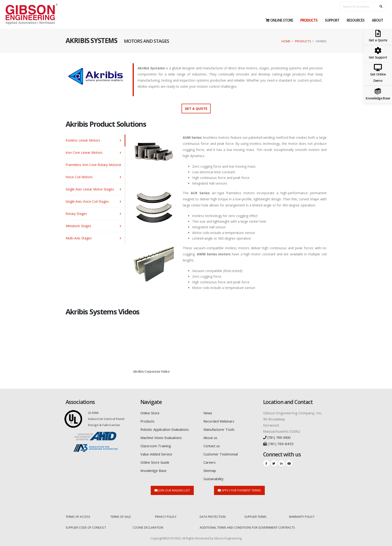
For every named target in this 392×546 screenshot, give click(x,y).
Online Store (279, 20)
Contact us (212, 445)
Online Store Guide (157, 461)
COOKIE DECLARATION (148, 525)
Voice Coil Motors (79, 177)
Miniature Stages (78, 226)
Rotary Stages (76, 214)
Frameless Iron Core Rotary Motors (93, 165)
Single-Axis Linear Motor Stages (90, 189)
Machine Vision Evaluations (164, 437)
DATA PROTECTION (213, 515)
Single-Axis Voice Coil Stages (87, 201)
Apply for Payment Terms (239, 488)
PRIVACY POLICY (166, 515)
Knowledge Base (154, 469)
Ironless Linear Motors (83, 140)
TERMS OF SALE (121, 515)
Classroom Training (157, 445)
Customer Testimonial (222, 453)
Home (286, 41)
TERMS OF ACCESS (79, 515)
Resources (356, 20)
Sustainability (215, 477)
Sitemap (210, 469)
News (208, 413)
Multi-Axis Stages (79, 238)
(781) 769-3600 (278, 437)
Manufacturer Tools (220, 429)
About (377, 20)
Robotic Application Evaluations (167, 429)
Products (309, 20)
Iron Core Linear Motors (84, 152)
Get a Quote (196, 109)
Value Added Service (158, 453)
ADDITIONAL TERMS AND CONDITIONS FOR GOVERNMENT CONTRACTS (248, 525)
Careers (210, 461)
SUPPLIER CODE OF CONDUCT (86, 525)
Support (332, 20)
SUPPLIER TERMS (256, 515)
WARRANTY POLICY (302, 515)
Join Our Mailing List (172, 488)
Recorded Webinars (220, 421)
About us (211, 437)
